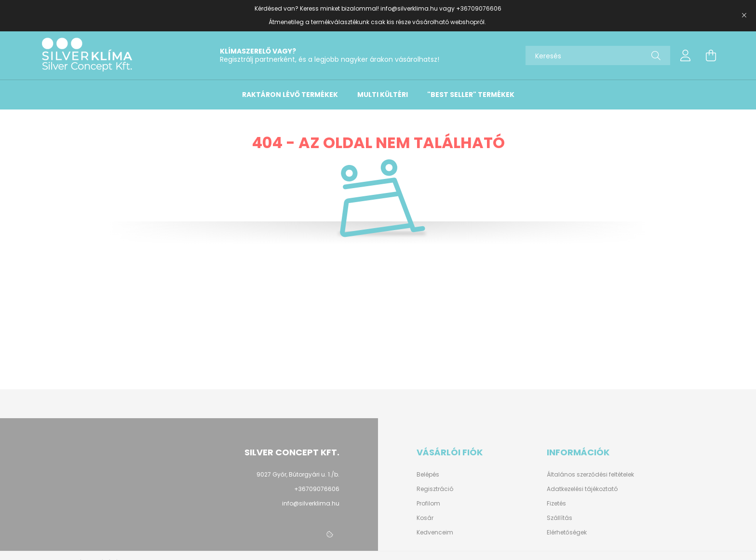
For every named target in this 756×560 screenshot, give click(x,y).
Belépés (428, 475)
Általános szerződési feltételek (590, 475)
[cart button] (711, 55)
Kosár (425, 518)
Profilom (428, 504)
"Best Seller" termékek (471, 95)
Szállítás (560, 518)
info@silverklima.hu (409, 8)
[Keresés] (598, 55)
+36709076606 (479, 8)
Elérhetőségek (567, 533)
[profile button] (686, 55)
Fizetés (556, 504)
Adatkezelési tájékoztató (582, 489)
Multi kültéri (383, 95)
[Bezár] (744, 15)
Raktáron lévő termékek (290, 95)
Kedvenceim (435, 533)
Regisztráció (435, 489)
